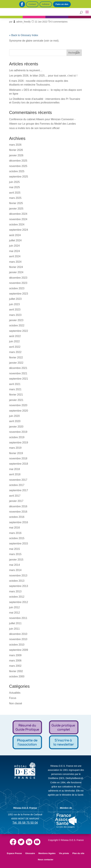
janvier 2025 (16, 209)
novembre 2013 (18, 576)
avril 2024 (15, 256)
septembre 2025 (19, 177)
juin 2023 (14, 304)
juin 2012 (14, 607)
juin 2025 (14, 182)
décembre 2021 (18, 368)
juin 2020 (14, 416)
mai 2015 (15, 549)
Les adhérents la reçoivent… (26, 70)
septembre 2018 (19, 464)
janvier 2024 (16, 272)
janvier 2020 (16, 427)
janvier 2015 (16, 560)
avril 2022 (15, 347)
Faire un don (62, 4)
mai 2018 (15, 469)
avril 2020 (15, 421)
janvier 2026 (16, 155)
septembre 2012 (19, 602)
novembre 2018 (18, 458)
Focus (13, 698)
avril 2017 (15, 496)
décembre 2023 (18, 278)
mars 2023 (15, 315)
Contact (32, 4)
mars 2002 (15, 666)
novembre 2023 (18, 283)
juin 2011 (14, 629)
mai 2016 (15, 528)
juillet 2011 (15, 623)
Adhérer (46, 4)
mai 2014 (15, 565)
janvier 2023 (16, 320)
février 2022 (16, 357)
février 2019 (16, 453)
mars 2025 (15, 198)
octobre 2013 (17, 581)
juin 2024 (14, 246)
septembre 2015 (19, 544)
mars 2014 (15, 570)
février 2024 (16, 267)
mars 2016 (15, 533)
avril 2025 (15, 193)
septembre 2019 (19, 443)
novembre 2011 (18, 618)
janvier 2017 (16, 501)
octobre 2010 (17, 645)
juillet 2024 (15, 240)
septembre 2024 (19, 230)
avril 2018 (15, 474)
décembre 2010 (18, 634)
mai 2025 (15, 187)
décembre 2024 (18, 214)
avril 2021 (15, 384)
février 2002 (16, 671)
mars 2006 (15, 661)
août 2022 (15, 336)
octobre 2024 (17, 225)
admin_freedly (24, 22)
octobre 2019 (17, 437)
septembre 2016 (19, 522)
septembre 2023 (19, 294)
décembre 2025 (18, 161)
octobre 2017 (17, 485)
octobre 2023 (17, 288)
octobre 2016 (17, 517)
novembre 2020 (18, 405)
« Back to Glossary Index (24, 35)
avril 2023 (15, 310)
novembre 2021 (18, 373)
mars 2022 (15, 352)
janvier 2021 (16, 400)
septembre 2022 (19, 331)
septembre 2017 (19, 490)
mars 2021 (15, 389)
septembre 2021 (19, 379)
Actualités (15, 693)
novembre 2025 (18, 166)
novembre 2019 (18, 432)
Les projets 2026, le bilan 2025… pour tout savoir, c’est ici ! (43, 76)
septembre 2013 (19, 586)
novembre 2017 (18, 480)
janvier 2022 (16, 363)
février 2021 (16, 395)
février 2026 (16, 150)
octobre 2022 (17, 325)
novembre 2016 (18, 512)
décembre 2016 (18, 506)
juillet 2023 (15, 299)
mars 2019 (15, 448)
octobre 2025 (17, 171)
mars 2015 (15, 554)
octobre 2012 (17, 597)
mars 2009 (15, 655)
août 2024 (15, 235)
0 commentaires (59, 22)
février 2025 (16, 203)
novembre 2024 (18, 219)
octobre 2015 (17, 538)
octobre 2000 (17, 676)
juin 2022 (14, 341)
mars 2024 (15, 262)
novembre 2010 (18, 639)
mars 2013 (15, 591)
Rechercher (74, 53)
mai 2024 (15, 251)
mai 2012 (15, 613)
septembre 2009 (19, 650)
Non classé (16, 703)
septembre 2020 (19, 411)
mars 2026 (15, 145)
